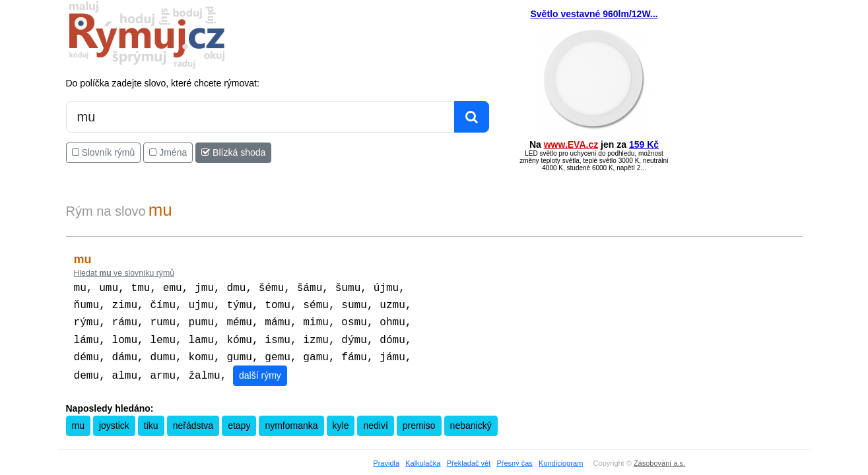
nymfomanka (291, 419)
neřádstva (193, 419)
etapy (239, 419)
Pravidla (386, 457)
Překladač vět (469, 457)
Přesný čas (514, 457)
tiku (151, 419)
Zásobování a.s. (659, 457)
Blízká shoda (233, 152)
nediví (375, 419)
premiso (419, 419)
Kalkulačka (423, 457)
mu (78, 419)
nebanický (471, 419)
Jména (168, 152)
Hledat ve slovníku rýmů (124, 273)
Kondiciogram (561, 457)
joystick (114, 419)
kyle (341, 419)
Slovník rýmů (104, 152)
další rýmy (260, 369)
